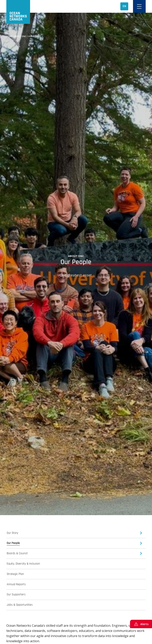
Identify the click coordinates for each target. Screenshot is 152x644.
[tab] (76, 533)
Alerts (141, 624)
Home (9, 36)
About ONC (20, 36)
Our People (34, 36)
